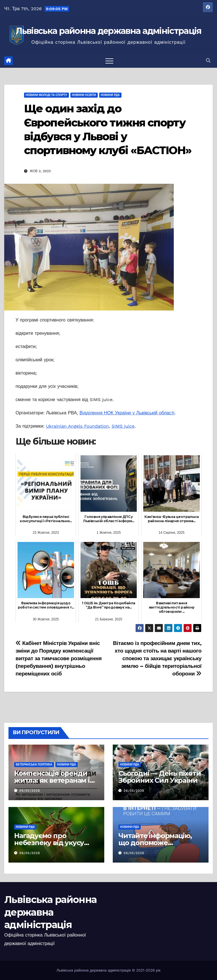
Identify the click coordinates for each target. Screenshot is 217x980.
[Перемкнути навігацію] (109, 61)
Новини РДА (110, 95)
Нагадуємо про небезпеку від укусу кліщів (49, 843)
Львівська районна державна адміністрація (109, 31)
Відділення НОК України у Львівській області (127, 413)
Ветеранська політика (34, 764)
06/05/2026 (30, 791)
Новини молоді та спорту (46, 95)
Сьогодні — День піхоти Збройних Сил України (160, 777)
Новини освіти (84, 95)
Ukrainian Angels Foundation (77, 426)
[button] (208, 61)
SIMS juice (123, 426)
